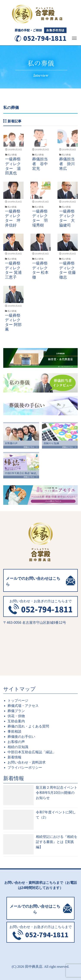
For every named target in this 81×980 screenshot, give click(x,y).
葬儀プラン (16, 711)
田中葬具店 (34, 967)
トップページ (18, 701)
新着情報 (14, 757)
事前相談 (14, 731)
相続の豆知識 (18, 747)
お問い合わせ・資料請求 (27, 762)
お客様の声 (16, 742)
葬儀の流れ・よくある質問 (28, 726)
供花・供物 (16, 716)
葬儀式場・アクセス (23, 706)
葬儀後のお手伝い (21, 737)
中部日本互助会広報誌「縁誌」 (32, 752)
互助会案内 (16, 721)
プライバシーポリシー (25, 768)
